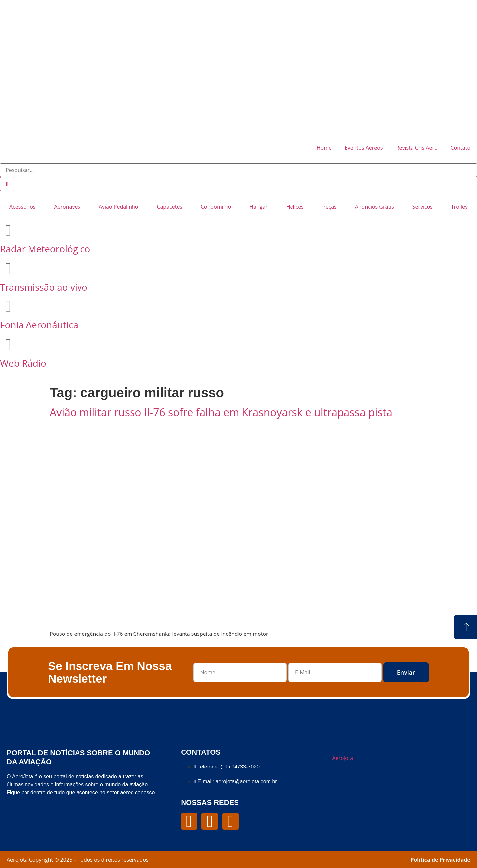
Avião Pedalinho (118, 207)
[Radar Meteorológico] (8, 231)
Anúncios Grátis (374, 207)
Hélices (295, 207)
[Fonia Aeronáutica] (8, 306)
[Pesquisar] (7, 184)
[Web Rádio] (8, 345)
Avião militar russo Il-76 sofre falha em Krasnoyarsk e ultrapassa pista (221, 412)
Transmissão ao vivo (44, 287)
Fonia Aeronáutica (39, 325)
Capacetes (169, 207)
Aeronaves (67, 207)
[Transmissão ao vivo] (8, 269)
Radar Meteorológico (45, 249)
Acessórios (22, 207)
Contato (461, 148)
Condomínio (216, 207)
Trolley (459, 207)
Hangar (259, 207)
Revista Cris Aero (417, 148)
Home (324, 148)
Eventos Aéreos (364, 148)
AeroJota (343, 758)
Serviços (423, 207)
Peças (329, 207)
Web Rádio (23, 363)
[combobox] (238, 170)
